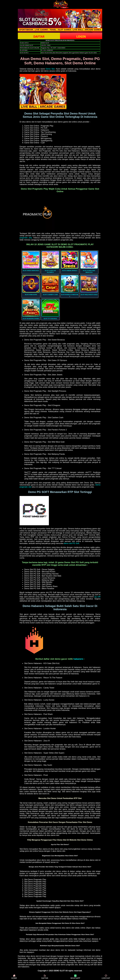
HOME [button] (14, 977)
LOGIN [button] (81, 36)
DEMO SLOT (59, 971)
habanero (78, 659)
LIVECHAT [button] (106, 977)
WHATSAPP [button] (75, 977)
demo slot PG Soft (71, 543)
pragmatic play (26, 238)
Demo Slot (50, 69)
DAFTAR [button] (39, 36)
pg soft (97, 597)
